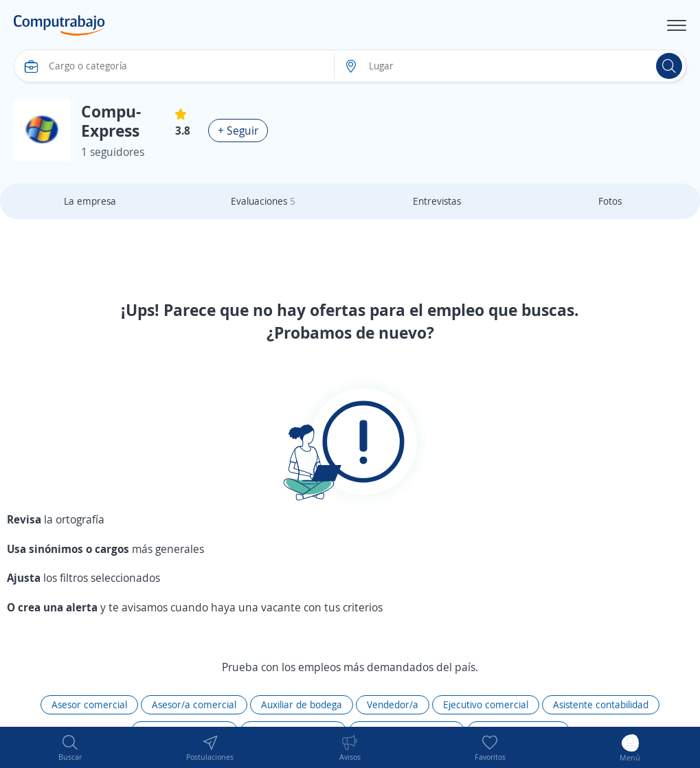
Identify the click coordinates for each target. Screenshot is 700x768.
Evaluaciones (263, 201)
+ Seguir (238, 131)
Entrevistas (437, 201)
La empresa (90, 201)
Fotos (610, 201)
